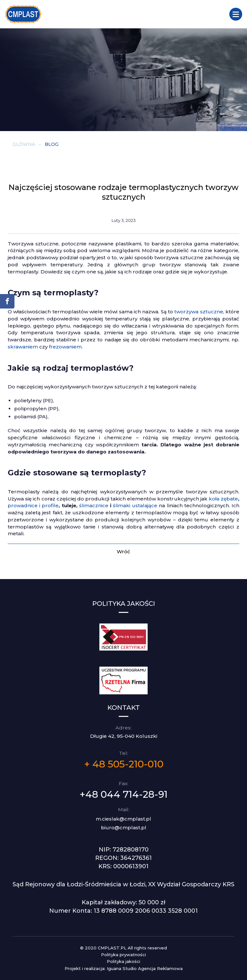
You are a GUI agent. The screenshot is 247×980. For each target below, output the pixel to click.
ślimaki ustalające (135, 505)
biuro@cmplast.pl (124, 828)
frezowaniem (65, 347)
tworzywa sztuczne (199, 312)
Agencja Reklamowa (160, 968)
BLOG (52, 144)
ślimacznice (94, 505)
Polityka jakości (123, 961)
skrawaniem (23, 347)
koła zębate (223, 499)
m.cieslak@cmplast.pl (123, 819)
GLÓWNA (24, 144)
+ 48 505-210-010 (124, 764)
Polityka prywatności (123, 955)
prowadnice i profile (33, 505)
